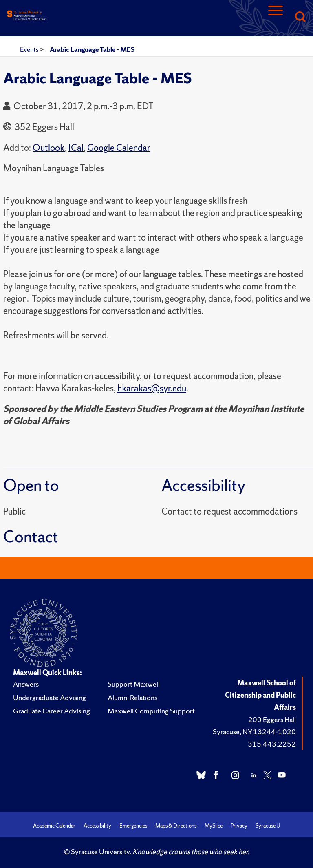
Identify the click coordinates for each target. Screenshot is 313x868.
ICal (76, 148)
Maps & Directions (176, 826)
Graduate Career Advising (52, 711)
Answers (26, 684)
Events (30, 49)
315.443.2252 (272, 744)
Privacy (239, 826)
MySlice (214, 826)
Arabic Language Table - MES (92, 49)
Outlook (49, 148)
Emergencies (133, 826)
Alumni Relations (132, 697)
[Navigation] (276, 17)
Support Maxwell (134, 684)
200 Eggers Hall (272, 719)
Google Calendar (119, 148)
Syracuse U (268, 826)
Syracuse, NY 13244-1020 (254, 732)
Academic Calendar (54, 826)
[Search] (300, 17)
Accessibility (97, 826)
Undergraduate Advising (50, 697)
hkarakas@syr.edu (152, 388)
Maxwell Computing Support (151, 711)
